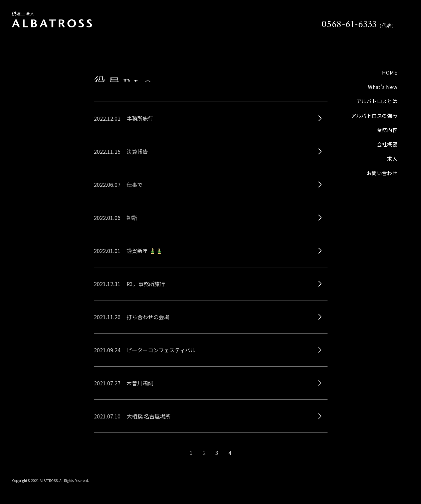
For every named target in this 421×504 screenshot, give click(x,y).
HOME (390, 72)
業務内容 (387, 130)
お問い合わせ (382, 173)
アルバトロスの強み (374, 115)
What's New (383, 87)
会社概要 (387, 144)
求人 (392, 159)
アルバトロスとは (377, 101)
